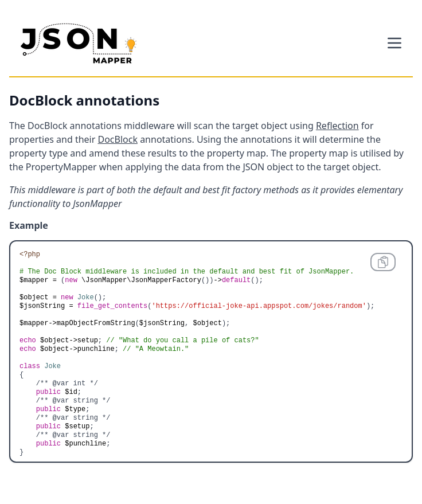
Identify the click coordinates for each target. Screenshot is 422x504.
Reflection (337, 126)
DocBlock (117, 139)
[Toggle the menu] (394, 43)
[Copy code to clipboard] (383, 262)
